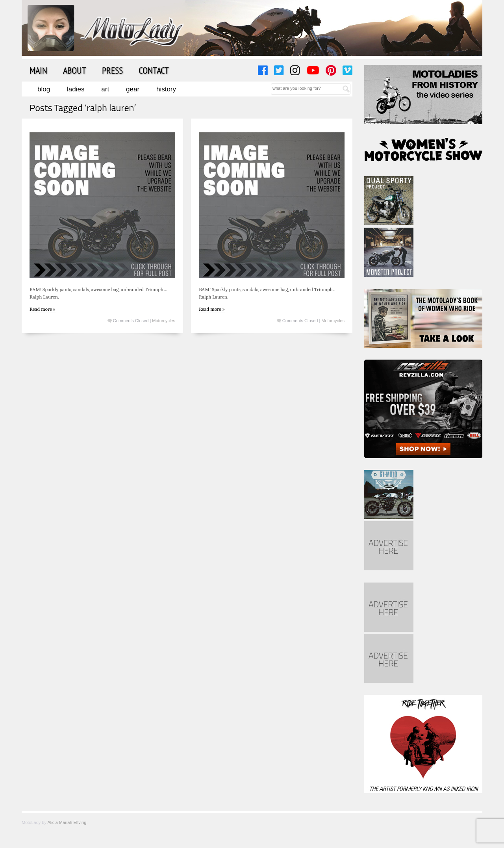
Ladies (76, 89)
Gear (133, 89)
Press (112, 70)
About (75, 70)
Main (38, 70)
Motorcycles (164, 321)
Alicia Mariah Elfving (67, 822)
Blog (44, 89)
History (166, 89)
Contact (154, 70)
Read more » (43, 309)
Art (105, 89)
